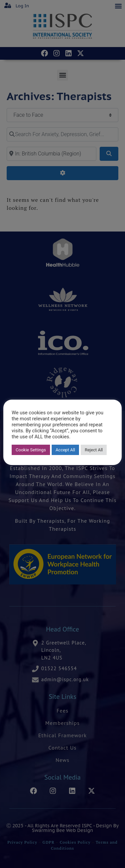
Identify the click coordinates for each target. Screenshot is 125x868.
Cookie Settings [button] (31, 450)
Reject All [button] (94, 450)
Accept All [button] (65, 450)
